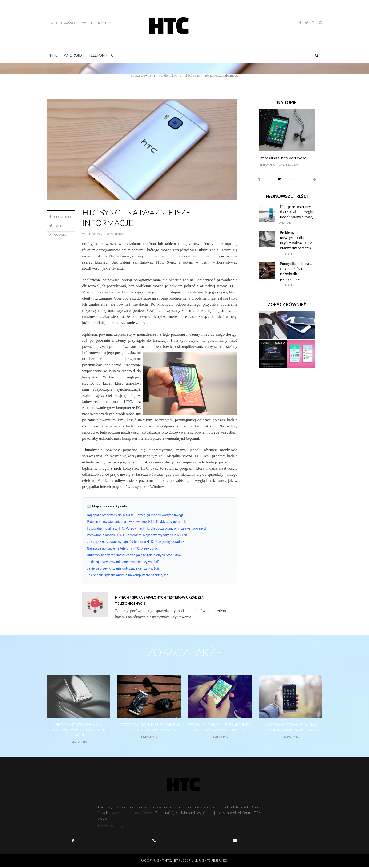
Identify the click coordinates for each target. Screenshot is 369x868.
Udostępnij (60, 217)
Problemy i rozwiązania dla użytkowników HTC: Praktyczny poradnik (136, 522)
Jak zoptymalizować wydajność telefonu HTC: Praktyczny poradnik (136, 542)
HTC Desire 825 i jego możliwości (283, 158)
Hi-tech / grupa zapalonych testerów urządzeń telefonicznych (160, 600)
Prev (259, 179)
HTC (54, 55)
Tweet (56, 226)
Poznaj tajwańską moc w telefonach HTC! (79, 23)
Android (73, 55)
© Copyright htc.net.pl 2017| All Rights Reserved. (184, 862)
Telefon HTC (101, 55)
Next (314, 179)
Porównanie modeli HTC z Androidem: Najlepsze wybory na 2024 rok (137, 535)
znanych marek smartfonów (131, 814)
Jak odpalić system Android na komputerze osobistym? (127, 575)
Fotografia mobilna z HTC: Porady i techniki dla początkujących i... (296, 271)
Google (58, 235)
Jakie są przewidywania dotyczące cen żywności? (123, 562)
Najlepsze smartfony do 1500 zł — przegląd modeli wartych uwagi (135, 515)
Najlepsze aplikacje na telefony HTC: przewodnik (122, 548)
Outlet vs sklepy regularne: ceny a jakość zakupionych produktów (134, 555)
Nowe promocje (111, 827)
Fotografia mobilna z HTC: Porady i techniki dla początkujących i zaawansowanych (147, 528)
